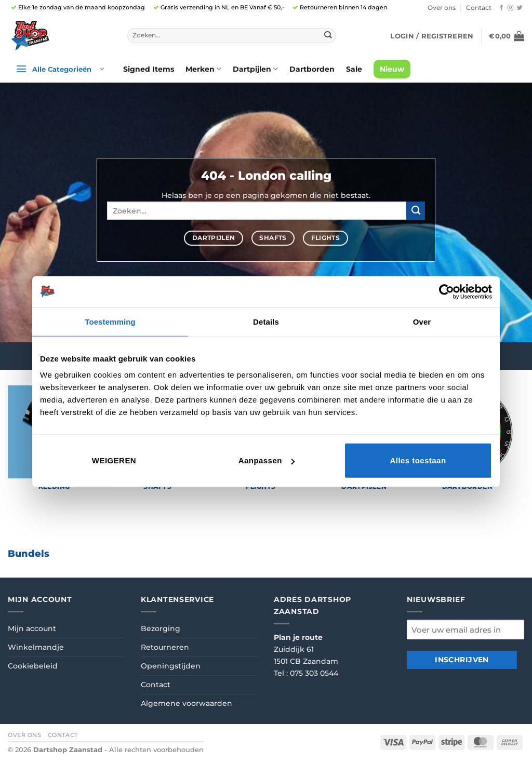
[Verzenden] (328, 35)
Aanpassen (267, 460)
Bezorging (161, 628)
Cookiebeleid (33, 666)
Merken (203, 69)
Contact (479, 8)
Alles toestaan (418, 460)
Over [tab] (422, 321)
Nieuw (392, 69)
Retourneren (165, 647)
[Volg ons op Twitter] (520, 8)
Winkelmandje (36, 647)
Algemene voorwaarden (187, 703)
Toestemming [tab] (110, 321)
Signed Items (149, 69)
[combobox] (232, 36)
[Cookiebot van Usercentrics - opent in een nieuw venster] (447, 291)
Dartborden (312, 69)
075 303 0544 (314, 673)
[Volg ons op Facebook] (502, 8)
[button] (432, 36)
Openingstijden (171, 666)
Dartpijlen (255, 69)
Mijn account (32, 628)
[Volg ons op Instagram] (510, 8)
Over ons (442, 8)
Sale (354, 69)
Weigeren (114, 460)
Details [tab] (266, 321)
